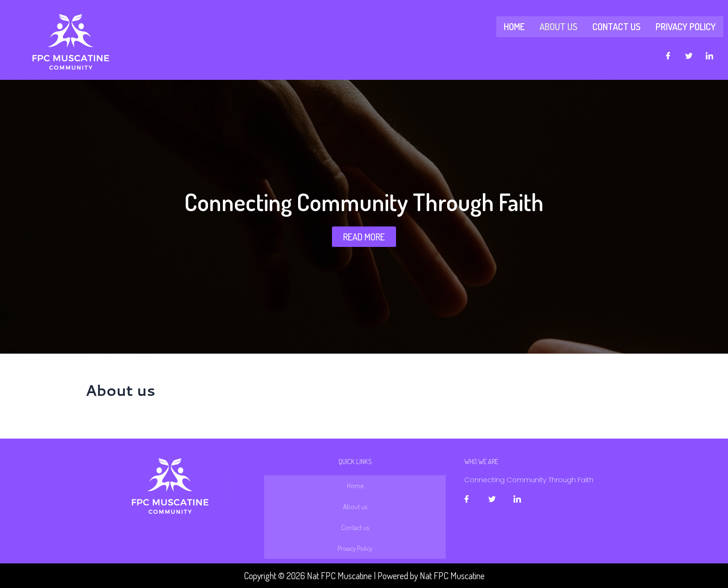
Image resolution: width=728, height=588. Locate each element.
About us (559, 26)
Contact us (617, 26)
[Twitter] (689, 55)
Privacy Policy (686, 26)
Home (514, 26)
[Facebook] (668, 55)
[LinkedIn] (709, 55)
